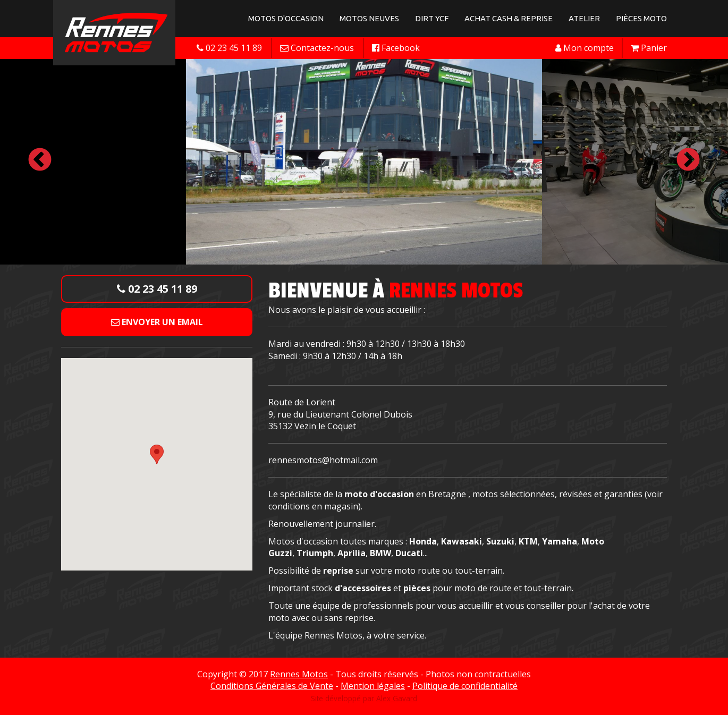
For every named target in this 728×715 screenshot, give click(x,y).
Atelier (584, 18)
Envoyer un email (157, 322)
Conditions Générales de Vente (272, 686)
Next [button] (688, 160)
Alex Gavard (397, 698)
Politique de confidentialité (465, 686)
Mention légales (373, 686)
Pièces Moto (641, 18)
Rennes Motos (299, 674)
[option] (364, 161)
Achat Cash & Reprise (509, 18)
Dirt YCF (432, 18)
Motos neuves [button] (369, 18)
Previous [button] (40, 160)
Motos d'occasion (286, 18)
